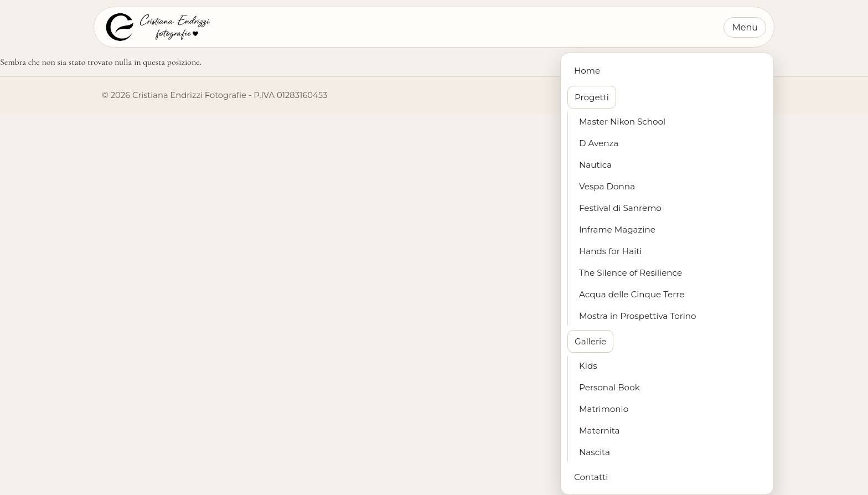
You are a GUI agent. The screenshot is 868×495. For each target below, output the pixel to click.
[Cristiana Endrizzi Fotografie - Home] (157, 27)
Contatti (591, 477)
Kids (588, 366)
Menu (745, 27)
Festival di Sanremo (620, 208)
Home (587, 71)
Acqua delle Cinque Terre (632, 294)
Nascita (595, 452)
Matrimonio (604, 409)
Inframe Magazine (617, 230)
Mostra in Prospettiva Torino (638, 316)
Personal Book (609, 387)
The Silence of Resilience (631, 273)
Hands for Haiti (610, 251)
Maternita (600, 430)
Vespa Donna (607, 186)
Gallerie (590, 341)
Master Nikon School (622, 122)
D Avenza (599, 143)
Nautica (595, 165)
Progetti (592, 97)
